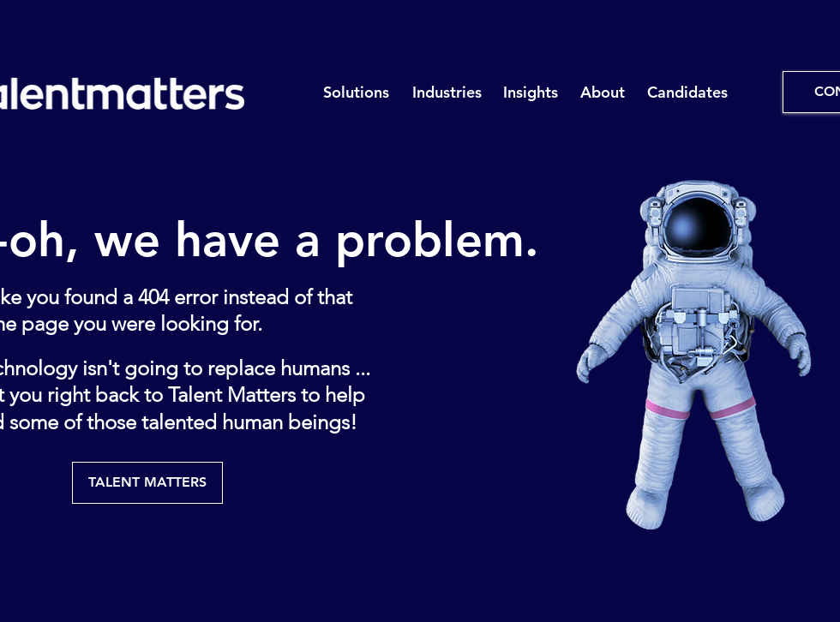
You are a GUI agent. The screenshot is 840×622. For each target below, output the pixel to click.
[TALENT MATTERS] (147, 483)
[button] (356, 93)
